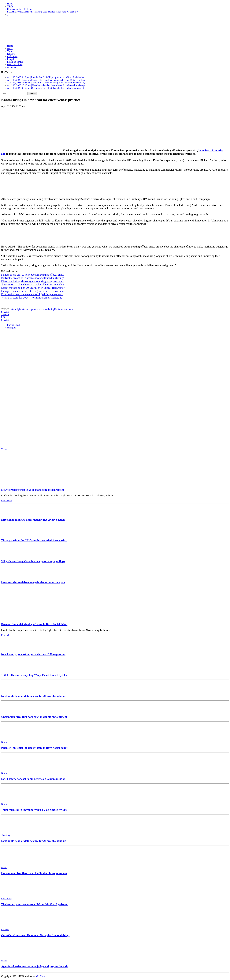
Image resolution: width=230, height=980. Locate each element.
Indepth (11, 59)
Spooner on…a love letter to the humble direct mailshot (33, 284)
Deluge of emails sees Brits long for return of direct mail (33, 291)
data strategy (27, 309)
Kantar (57, 309)
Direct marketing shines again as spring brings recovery (33, 281)
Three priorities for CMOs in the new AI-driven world (34, 540)
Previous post (14, 325)
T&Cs (10, 6)
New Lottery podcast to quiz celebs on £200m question (33, 654)
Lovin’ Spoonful (15, 62)
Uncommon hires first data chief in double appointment (34, 717)
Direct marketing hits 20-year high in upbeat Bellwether (33, 288)
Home (10, 4)
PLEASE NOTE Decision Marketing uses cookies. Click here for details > (43, 12)
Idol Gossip (13, 56)
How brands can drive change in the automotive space (33, 582)
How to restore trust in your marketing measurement (33, 490)
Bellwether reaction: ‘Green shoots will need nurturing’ (33, 278)
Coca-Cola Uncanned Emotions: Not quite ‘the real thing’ (35, 935)
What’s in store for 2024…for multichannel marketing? (32, 298)
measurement (67, 309)
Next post (12, 328)
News (10, 48)
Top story (6, 835)
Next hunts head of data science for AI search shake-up (34, 696)
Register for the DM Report (20, 9)
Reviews (11, 54)
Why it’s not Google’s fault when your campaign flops (33, 561)
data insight (15, 309)
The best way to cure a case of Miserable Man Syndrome (35, 904)
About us (11, 67)
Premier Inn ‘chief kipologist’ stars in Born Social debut (34, 624)
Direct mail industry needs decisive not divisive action (33, 520)
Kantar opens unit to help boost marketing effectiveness (33, 275)
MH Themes (42, 976)
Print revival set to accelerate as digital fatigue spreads (32, 294)
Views (10, 51)
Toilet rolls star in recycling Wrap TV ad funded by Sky (34, 675)
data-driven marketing (44, 309)
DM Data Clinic (15, 64)
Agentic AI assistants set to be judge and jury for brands (35, 966)
